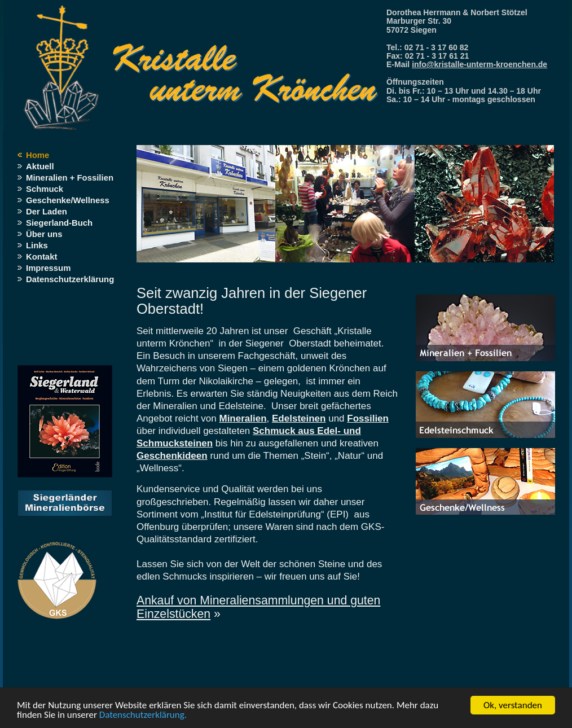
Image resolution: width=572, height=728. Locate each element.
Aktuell (40, 166)
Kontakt (41, 257)
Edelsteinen (299, 418)
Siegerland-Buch (59, 223)
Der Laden (47, 212)
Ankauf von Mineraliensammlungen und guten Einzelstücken (258, 607)
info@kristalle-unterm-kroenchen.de (479, 64)
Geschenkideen (172, 456)
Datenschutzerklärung (70, 279)
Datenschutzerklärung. (143, 715)
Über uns (44, 234)
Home (38, 155)
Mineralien (243, 418)
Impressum (48, 268)
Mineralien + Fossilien (70, 178)
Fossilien (368, 418)
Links (37, 245)
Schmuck (45, 189)
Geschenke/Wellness (68, 200)
